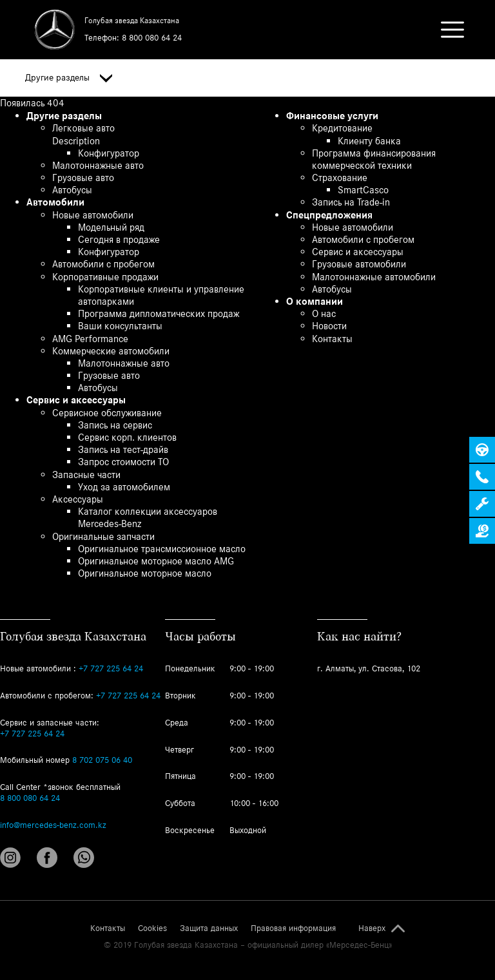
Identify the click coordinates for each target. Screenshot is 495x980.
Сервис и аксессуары (76, 400)
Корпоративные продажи (105, 277)
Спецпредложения (329, 215)
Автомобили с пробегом (103, 264)
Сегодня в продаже (119, 239)
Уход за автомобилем (124, 487)
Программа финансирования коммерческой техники (374, 159)
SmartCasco (363, 190)
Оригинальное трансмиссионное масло (162, 549)
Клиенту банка (369, 141)
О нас (324, 313)
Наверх (372, 928)
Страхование (340, 178)
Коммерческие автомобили (111, 351)
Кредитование (342, 128)
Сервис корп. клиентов (127, 437)
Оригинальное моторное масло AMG (156, 561)
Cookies (152, 928)
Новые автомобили (93, 215)
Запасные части (86, 475)
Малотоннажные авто (98, 165)
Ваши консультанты (120, 326)
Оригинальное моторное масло (145, 573)
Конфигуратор (109, 153)
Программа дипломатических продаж (159, 313)
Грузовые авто (83, 178)
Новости (329, 326)
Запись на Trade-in (351, 202)
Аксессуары (78, 499)
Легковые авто (83, 128)
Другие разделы (69, 78)
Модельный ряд (111, 227)
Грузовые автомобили (359, 264)
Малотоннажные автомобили (374, 277)
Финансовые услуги (332, 116)
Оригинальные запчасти (103, 536)
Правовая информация (293, 928)
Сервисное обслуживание (107, 413)
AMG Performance (90, 339)
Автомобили (55, 202)
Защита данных (209, 928)
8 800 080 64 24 (152, 38)
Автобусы (72, 190)
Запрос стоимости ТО (123, 462)
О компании (315, 301)
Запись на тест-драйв (123, 449)
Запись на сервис (115, 425)
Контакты (332, 339)
